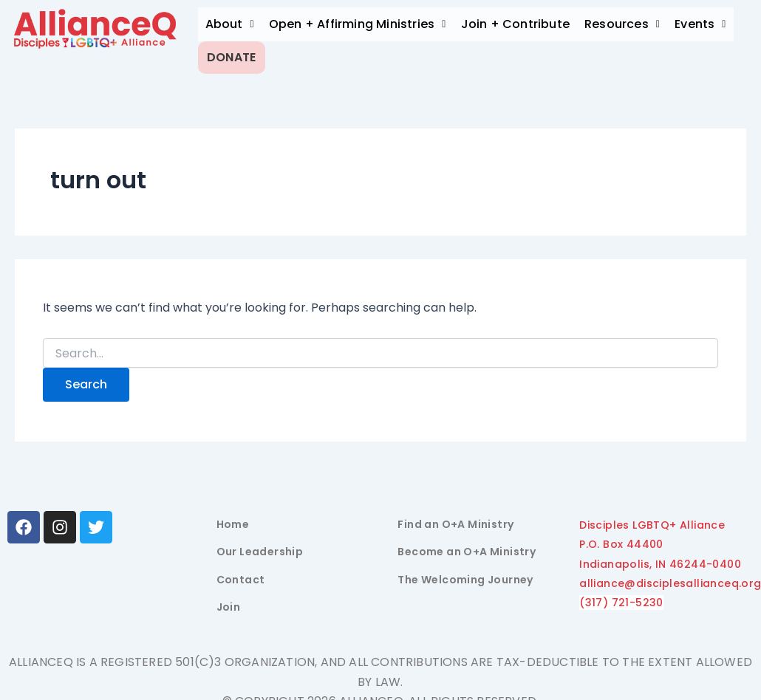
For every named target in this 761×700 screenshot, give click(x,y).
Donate (238, 54)
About (230, 24)
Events (700, 24)
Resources (622, 24)
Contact (241, 574)
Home (233, 518)
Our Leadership (260, 546)
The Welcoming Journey (465, 574)
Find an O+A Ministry (455, 518)
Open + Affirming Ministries (358, 24)
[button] (230, 24)
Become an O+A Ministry (467, 546)
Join (229, 602)
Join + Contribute (515, 24)
